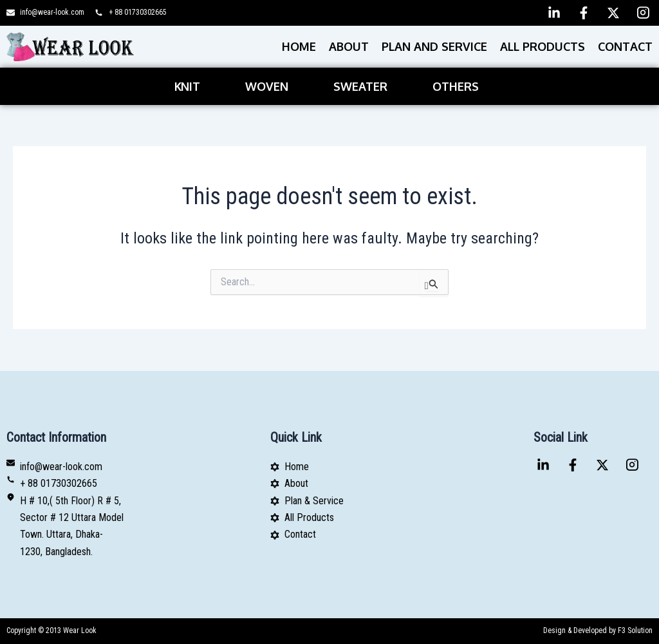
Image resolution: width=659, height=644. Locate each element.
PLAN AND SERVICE (434, 46)
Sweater (360, 86)
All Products (543, 46)
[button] (190, 86)
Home (299, 46)
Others (456, 86)
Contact (625, 46)
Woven (267, 86)
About (349, 46)
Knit (187, 86)
